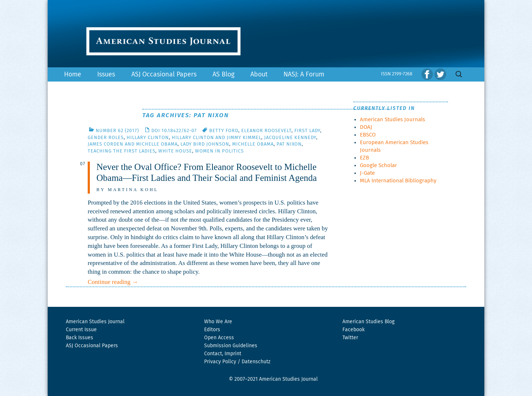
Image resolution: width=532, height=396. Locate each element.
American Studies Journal (95, 322)
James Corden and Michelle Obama (133, 144)
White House (175, 151)
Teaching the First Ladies (122, 151)
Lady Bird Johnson (205, 144)
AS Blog (223, 75)
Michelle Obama (253, 144)
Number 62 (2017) (117, 131)
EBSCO (368, 135)
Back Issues (80, 338)
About (259, 75)
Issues (106, 75)
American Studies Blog (368, 322)
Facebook (354, 330)
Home (73, 75)
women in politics (219, 151)
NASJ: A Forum (304, 75)
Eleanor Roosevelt (266, 131)
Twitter (350, 338)
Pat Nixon (289, 144)
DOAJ (366, 127)
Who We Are (218, 322)
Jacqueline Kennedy (290, 138)
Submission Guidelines (231, 346)
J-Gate (367, 173)
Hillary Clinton (148, 138)
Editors (212, 330)
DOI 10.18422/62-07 (174, 131)
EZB (364, 158)
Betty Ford (224, 131)
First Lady (307, 131)
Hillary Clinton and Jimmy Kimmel (217, 138)
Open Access (219, 338)
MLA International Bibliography (398, 181)
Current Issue (81, 330)
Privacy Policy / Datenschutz (237, 362)
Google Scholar (378, 165)
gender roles (106, 138)
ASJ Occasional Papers (164, 75)
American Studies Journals (392, 120)
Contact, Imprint (223, 354)
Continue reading (113, 282)
